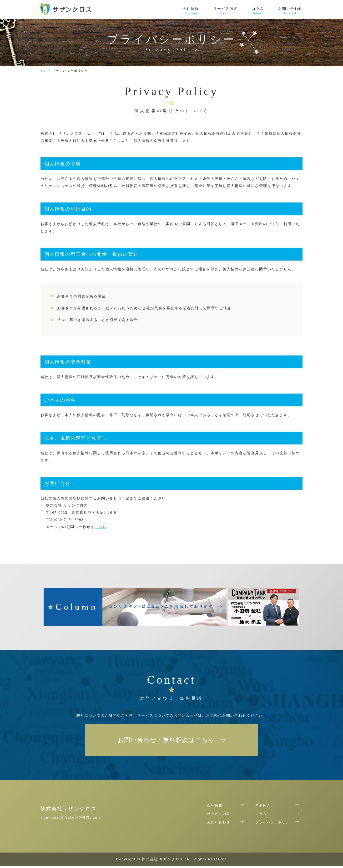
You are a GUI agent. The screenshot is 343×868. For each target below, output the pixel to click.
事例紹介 (263, 808)
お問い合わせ (290, 11)
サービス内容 (225, 11)
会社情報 (191, 11)
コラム (258, 11)
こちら (101, 527)
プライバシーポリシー (274, 825)
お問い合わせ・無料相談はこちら (166, 741)
